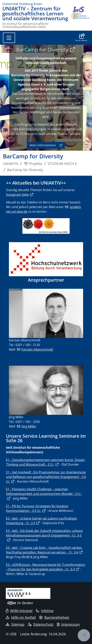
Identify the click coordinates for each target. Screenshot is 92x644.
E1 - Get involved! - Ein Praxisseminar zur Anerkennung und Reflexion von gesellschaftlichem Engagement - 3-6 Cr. (46, 477)
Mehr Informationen (43, 145)
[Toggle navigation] (9, 38)
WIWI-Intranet (19, 611)
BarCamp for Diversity (42, 50)
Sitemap (15, 624)
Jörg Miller (29, 426)
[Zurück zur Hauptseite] (80, 17)
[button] (81, 38)
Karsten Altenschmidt (37, 349)
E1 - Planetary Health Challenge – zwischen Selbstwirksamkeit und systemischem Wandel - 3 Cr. (44, 491)
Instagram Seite (17, 195)
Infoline (45, 611)
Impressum (68, 624)
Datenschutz (41, 624)
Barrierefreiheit (54, 617)
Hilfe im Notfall (21, 617)
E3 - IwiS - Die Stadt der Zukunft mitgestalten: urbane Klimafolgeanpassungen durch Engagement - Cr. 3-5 (44, 533)
